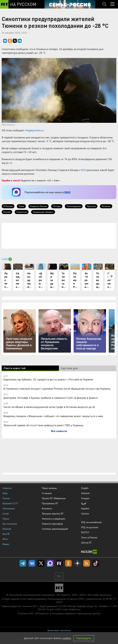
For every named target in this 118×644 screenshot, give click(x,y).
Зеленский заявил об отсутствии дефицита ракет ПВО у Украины (43, 425)
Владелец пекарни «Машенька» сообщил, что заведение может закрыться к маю (53, 416)
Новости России (38, 206)
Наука (6, 519)
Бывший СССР (10, 503)
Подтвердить (84, 638)
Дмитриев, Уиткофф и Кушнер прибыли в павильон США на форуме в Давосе (51, 398)
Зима (21, 206)
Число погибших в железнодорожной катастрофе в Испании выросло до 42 (49, 407)
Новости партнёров (52, 524)
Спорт (6, 513)
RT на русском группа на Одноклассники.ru (68, 563)
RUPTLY (85, 532)
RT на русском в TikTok (96, 563)
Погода (57, 206)
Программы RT (50, 503)
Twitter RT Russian (41, 563)
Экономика (9, 508)
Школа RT (86, 542)
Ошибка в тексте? (11, 180)
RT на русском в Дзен (77, 563)
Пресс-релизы (49, 488)
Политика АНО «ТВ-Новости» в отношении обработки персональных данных (59, 613)
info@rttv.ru (75, 609)
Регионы (106, 206)
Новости (7, 488)
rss (87, 563)
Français (85, 498)
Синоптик (22, 212)
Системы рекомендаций (55, 529)
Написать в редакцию (54, 519)
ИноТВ (6, 534)
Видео (6, 544)
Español (85, 508)
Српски (85, 514)
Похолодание (74, 206)
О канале (47, 493)
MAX (67, 192)
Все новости (59, 431)
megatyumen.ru (34, 130)
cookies (67, 638)
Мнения (7, 529)
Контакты (47, 508)
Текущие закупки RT (53, 513)
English (85, 488)
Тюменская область (43, 212)
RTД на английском (91, 522)
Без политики (10, 524)
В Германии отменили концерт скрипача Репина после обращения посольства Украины (57, 388)
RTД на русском (90, 527)
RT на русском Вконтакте (32, 563)
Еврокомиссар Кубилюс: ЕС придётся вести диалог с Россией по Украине (48, 379)
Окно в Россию (89, 537)
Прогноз (91, 206)
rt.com (23, 599)
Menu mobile (113, 1)
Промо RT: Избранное (54, 498)
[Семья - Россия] (70, 4)
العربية (84, 503)
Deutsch (85, 493)
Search (104, 1)
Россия (7, 212)
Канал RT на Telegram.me (23, 563)
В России (8, 206)
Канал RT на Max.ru (50, 563)
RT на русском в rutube (59, 563)
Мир (5, 493)
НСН (84, 170)
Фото (5, 539)
